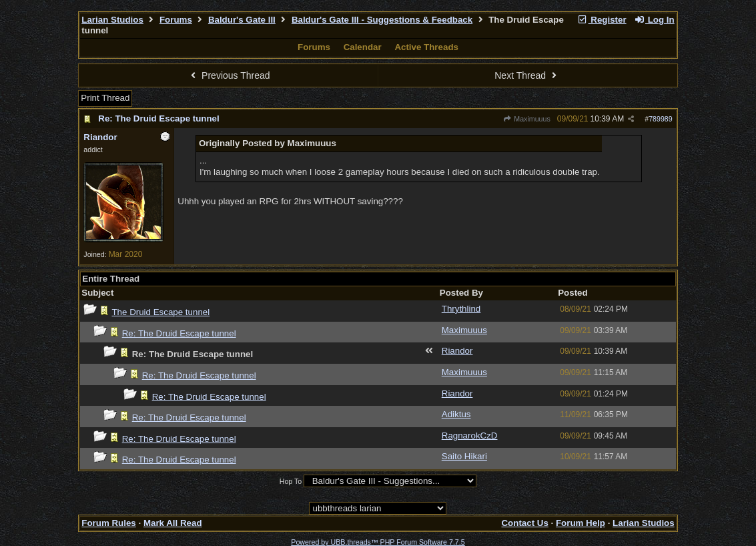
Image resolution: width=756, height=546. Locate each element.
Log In (654, 20)
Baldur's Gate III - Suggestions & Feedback (382, 20)
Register (602, 20)
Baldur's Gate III (242, 20)
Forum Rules (108, 523)
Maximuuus (527, 119)
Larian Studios (112, 20)
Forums (176, 20)
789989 (661, 119)
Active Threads (426, 47)
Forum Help (581, 523)
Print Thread (105, 98)
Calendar (363, 47)
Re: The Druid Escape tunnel (158, 118)
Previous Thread (229, 75)
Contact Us (524, 523)
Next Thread (527, 75)
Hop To (291, 481)
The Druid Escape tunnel (160, 312)
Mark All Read (173, 523)
